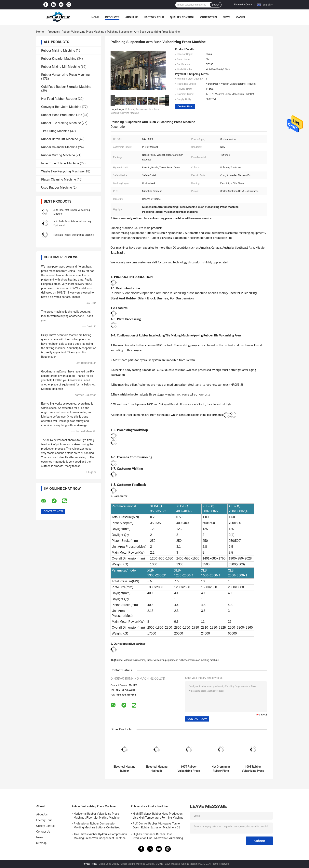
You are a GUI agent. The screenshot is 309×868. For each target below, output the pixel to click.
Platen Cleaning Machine (59, 179)
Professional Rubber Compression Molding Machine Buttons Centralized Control (97, 826)
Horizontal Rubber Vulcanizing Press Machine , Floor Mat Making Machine (97, 816)
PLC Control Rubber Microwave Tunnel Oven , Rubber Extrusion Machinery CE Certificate (157, 826)
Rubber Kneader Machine (59, 59)
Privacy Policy (90, 864)
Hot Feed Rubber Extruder (59, 99)
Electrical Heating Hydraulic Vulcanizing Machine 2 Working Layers (157, 769)
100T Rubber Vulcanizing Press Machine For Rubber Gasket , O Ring (253, 769)
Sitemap (41, 843)
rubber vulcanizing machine (131, 660)
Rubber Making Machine (58, 50)
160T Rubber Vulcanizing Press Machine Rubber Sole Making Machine (189, 769)
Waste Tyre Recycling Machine (62, 171)
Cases (241, 17)
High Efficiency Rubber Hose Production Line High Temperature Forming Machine (158, 816)
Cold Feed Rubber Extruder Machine (66, 87)
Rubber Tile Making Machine (61, 123)
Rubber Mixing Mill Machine (61, 67)
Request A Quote (243, 5)
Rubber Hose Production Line (62, 115)
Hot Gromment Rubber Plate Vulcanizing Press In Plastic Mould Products (221, 769)
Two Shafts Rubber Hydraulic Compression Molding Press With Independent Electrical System (100, 837)
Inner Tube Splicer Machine (60, 163)
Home (95, 17)
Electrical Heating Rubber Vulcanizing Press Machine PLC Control (124, 769)
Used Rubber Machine (57, 188)
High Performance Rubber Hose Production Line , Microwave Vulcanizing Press (158, 837)
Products (112, 17)
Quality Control (182, 17)
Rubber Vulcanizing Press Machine (83, 32)
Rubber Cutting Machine (58, 155)
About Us (132, 17)
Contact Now (185, 106)
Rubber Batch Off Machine (60, 139)
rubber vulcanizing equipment (162, 660)
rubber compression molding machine (199, 660)
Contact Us (208, 17)
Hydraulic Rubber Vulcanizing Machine (74, 235)
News (227, 17)
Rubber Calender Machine (59, 147)
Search (216, 5)
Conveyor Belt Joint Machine (61, 107)
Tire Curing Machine (55, 131)
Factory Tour (154, 17)
